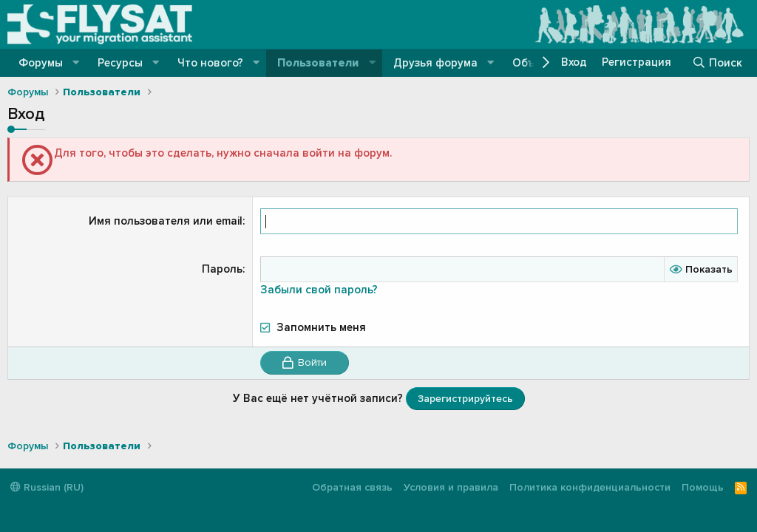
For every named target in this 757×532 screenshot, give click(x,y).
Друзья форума (435, 63)
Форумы (41, 63)
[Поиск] (717, 63)
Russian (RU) (47, 487)
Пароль (222, 269)
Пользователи (318, 63)
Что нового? (210, 63)
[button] (76, 63)
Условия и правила (451, 487)
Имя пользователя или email (166, 221)
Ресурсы (120, 63)
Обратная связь (352, 487)
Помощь (703, 487)
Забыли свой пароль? (319, 290)
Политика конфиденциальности (590, 487)
